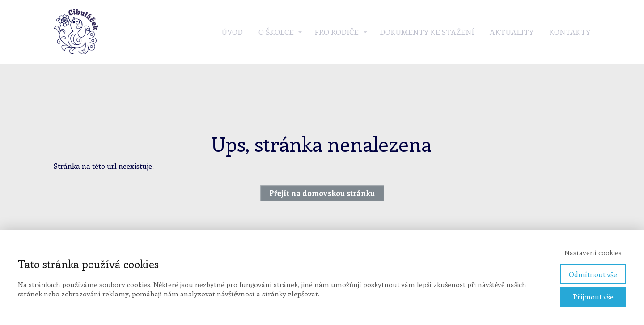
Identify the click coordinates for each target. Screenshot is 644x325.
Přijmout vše (593, 297)
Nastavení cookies (593, 252)
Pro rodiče (337, 32)
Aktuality (512, 32)
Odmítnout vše (593, 274)
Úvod (232, 32)
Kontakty (570, 32)
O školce (276, 32)
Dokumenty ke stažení (427, 32)
